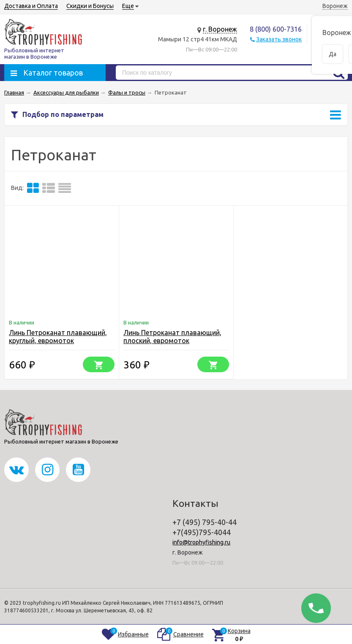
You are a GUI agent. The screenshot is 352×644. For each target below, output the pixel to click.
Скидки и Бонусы (90, 6)
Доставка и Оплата (31, 6)
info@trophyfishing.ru (201, 542)
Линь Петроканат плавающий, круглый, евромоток (58, 337)
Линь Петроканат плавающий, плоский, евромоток (172, 337)
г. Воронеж (220, 29)
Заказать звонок (279, 39)
